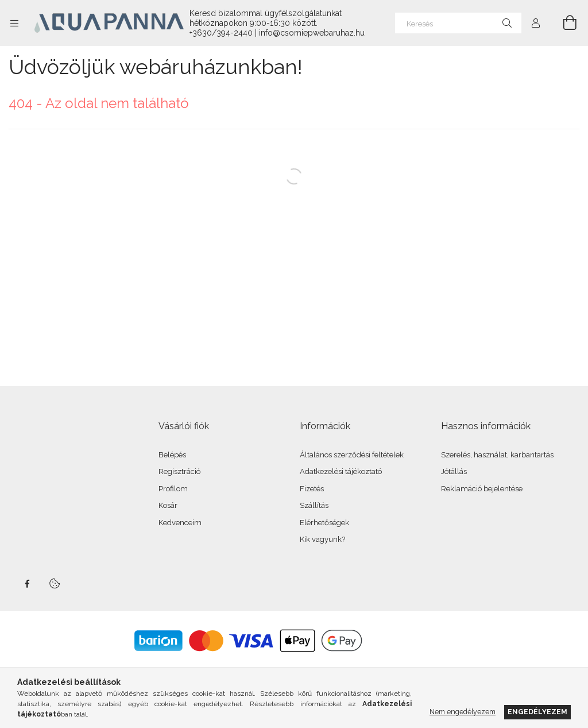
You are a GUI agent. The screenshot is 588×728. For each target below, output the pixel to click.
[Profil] (536, 23)
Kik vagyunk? (322, 539)
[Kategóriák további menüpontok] (14, 23)
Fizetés (312, 489)
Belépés (172, 455)
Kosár (168, 505)
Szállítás (314, 505)
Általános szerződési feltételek (352, 455)
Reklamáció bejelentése (482, 489)
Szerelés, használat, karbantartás (497, 455)
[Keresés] (458, 23)
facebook (27, 584)
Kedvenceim (180, 523)
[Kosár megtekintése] (563, 23)
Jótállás (454, 471)
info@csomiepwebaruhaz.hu (312, 33)
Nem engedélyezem (463, 712)
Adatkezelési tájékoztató (341, 471)
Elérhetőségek (324, 523)
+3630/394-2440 (221, 33)
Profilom (173, 489)
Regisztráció (179, 471)
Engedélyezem (537, 712)
